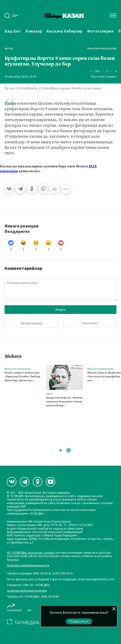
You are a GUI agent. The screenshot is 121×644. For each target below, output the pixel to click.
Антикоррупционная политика (27, 591)
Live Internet (14, 607)
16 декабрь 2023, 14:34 (20, 77)
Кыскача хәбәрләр (65, 31)
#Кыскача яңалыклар (102, 49)
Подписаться (79, 621)
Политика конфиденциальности (28, 566)
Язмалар (34, 31)
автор (9, 49)
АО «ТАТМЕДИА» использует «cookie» (31, 553)
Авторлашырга (31, 323)
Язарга (61, 310)
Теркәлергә (90, 323)
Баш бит (13, 31)
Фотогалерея (100, 31)
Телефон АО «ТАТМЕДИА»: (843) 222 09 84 (33, 597)
